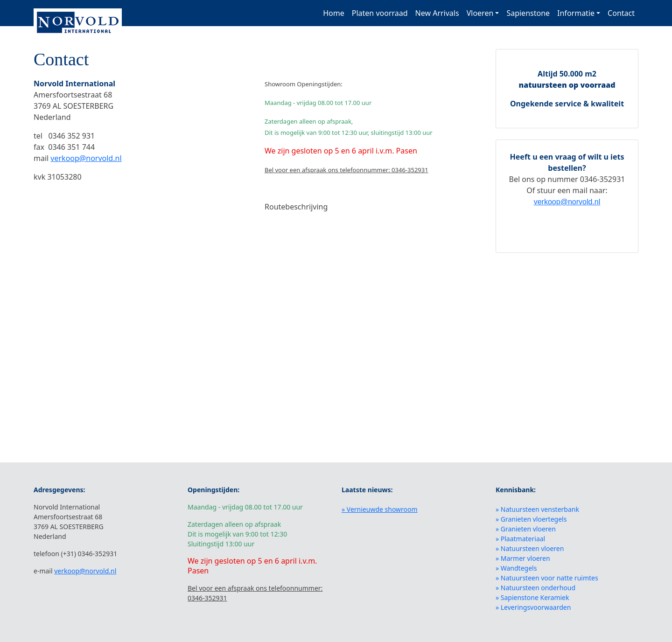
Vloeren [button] (480, 13)
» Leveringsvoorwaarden (533, 607)
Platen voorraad (380, 13)
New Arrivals (437, 13)
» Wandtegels (516, 568)
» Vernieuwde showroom (380, 509)
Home (334, 13)
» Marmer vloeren (523, 558)
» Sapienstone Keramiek (532, 597)
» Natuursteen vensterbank (537, 509)
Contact (621, 13)
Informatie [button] (576, 13)
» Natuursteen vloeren (530, 548)
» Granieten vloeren (526, 529)
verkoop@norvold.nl (86, 158)
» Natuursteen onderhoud (535, 588)
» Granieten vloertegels (531, 519)
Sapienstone (528, 13)
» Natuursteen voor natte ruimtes (547, 578)
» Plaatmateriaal (520, 539)
